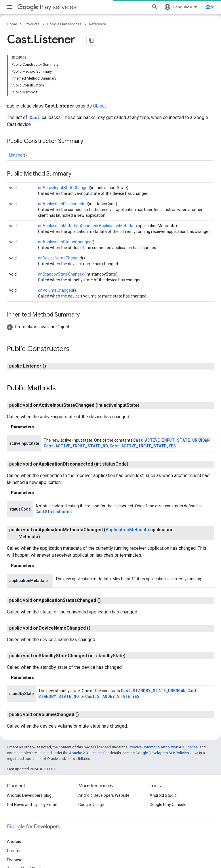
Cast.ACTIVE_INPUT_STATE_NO (76, 446)
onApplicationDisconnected (63, 204)
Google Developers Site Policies (162, 753)
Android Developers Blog (29, 795)
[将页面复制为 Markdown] (92, 40)
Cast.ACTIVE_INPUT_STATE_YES (143, 446)
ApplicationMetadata (118, 226)
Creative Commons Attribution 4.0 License (163, 747)
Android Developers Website (104, 795)
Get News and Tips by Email (32, 805)
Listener (17, 155)
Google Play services (64, 24)
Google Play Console (168, 805)
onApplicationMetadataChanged (68, 226)
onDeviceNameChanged (60, 258)
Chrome (14, 851)
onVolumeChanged (56, 290)
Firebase (15, 860)
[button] (38, 327)
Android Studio (163, 795)
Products (32, 24)
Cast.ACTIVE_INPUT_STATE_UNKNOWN (172, 440)
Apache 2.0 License (85, 753)
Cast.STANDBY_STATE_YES (112, 696)
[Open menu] (9, 7)
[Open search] (155, 7)
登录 (210, 7)
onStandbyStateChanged (61, 274)
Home (12, 24)
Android (14, 841)
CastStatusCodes (54, 512)
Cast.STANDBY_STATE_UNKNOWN (153, 691)
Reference (97, 24)
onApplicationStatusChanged (65, 242)
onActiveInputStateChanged (64, 188)
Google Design (91, 805)
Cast (35, 117)
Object (99, 106)
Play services (47, 7)
